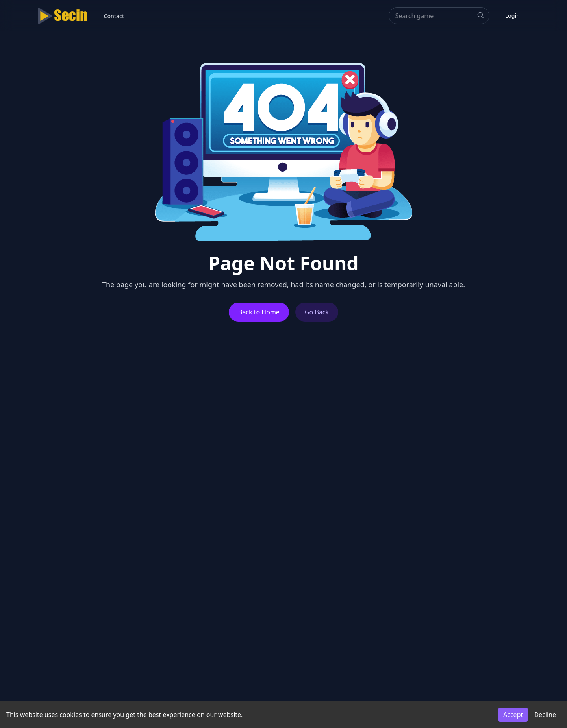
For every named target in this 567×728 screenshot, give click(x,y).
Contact (114, 16)
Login (512, 16)
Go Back (317, 312)
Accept (513, 715)
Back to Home (259, 312)
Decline (545, 715)
